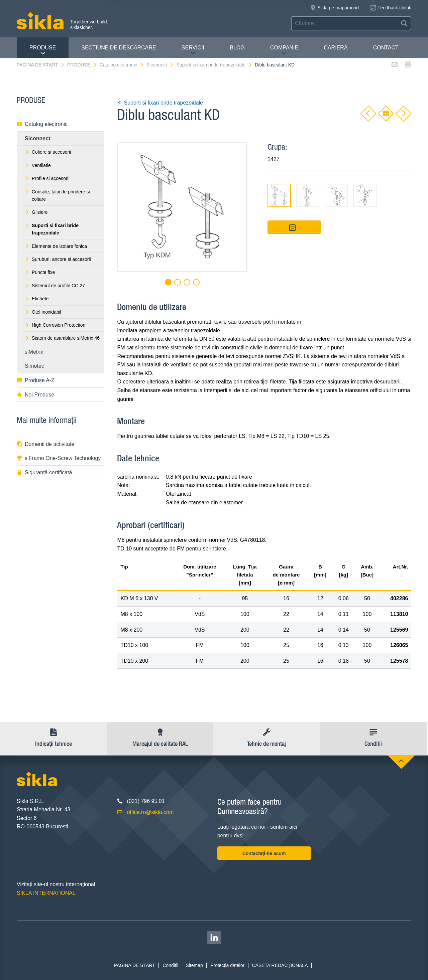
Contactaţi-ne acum (264, 853)
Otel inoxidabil (43, 312)
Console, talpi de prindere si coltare (57, 195)
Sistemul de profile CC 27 (55, 286)
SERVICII (193, 50)
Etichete (37, 299)
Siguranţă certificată (44, 472)
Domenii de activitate (46, 444)
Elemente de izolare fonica (56, 246)
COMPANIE (284, 50)
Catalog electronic (122, 65)
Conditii (170, 965)
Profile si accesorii (47, 178)
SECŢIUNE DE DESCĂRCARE (119, 48)
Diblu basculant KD (275, 65)
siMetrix (34, 352)
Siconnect (160, 65)
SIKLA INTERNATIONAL (46, 893)
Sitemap (194, 965)
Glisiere (36, 212)
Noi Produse (35, 395)
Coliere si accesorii (48, 152)
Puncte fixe (40, 272)
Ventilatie (38, 165)
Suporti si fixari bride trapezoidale (214, 65)
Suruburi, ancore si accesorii (58, 259)
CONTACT (386, 48)
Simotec (34, 366)
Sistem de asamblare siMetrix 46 (62, 338)
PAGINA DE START (41, 65)
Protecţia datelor (227, 965)
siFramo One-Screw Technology (59, 458)
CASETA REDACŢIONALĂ (280, 965)
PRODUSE (43, 50)
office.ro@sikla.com (150, 812)
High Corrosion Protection (55, 325)
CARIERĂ (336, 48)
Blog (237, 48)
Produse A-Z (36, 380)
